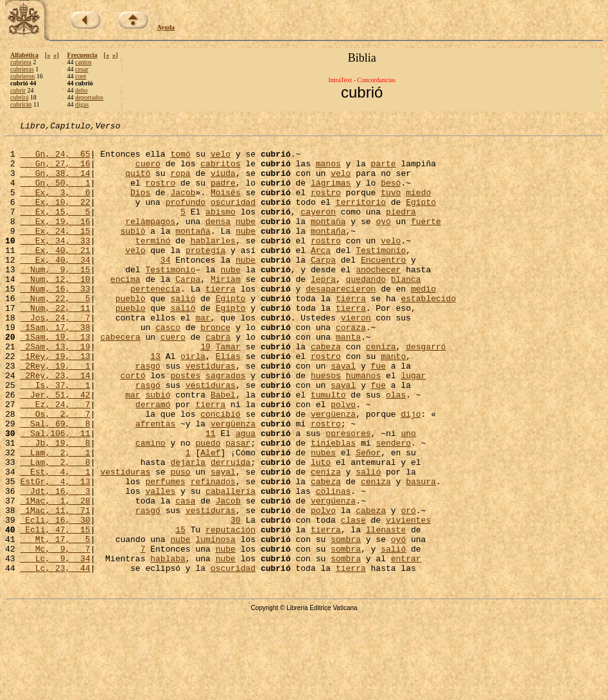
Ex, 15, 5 (55, 229)
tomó (180, 159)
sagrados (225, 425)
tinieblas (333, 506)
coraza (351, 367)
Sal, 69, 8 (55, 483)
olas (396, 448)
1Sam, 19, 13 (55, 379)
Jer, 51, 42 (55, 448)
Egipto (421, 217)
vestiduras (211, 414)
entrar (406, 645)
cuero (148, 171)
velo (221, 159)
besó (391, 194)
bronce (215, 367)
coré (81, 76)
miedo (418, 206)
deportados (89, 97)
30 (236, 599)
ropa (180, 182)
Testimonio (381, 275)
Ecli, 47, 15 (55, 610)
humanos (364, 425)
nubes (323, 518)
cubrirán (21, 104)
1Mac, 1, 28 (55, 575)
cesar (82, 69)
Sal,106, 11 (55, 494)
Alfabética (24, 55)
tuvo (391, 206)
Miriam (226, 310)
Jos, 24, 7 (55, 356)
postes (185, 425)
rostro (160, 194)
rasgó (148, 414)
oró (408, 587)
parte (384, 171)
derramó (153, 460)
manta (348, 379)
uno (408, 494)
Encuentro (383, 286)
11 (211, 494)
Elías (228, 402)
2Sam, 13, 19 (55, 390)
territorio (361, 217)
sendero (393, 506)
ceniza (381, 390)
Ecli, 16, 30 (55, 599)
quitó (138, 182)
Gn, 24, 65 (55, 159)
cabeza (326, 390)
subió (133, 252)
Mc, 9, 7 (55, 633)
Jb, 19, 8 (55, 506)
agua (246, 494)
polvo (343, 460)
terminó (153, 263)
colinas (334, 564)
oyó (383, 240)
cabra (218, 379)
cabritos (220, 171)
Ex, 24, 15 (55, 252)
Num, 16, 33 (55, 321)
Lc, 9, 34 (55, 645)
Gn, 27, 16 (55, 171)
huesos (326, 425)
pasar (238, 506)
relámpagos (150, 240)
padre (223, 194)
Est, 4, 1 (55, 541)
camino (151, 506)
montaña (328, 240)
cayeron (318, 229)
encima (126, 310)
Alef (210, 518)
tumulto (328, 448)
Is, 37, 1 (55, 437)
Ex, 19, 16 (55, 240)
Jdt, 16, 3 (55, 564)
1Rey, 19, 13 (55, 402)
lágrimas (331, 194)
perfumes (165, 552)
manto (393, 402)
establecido (428, 333)
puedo (208, 506)
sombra (346, 622)
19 (205, 390)
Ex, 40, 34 (55, 286)
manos (328, 171)
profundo (186, 217)
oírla (193, 402)
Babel (223, 448)
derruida (230, 529)
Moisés (226, 206)
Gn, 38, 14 (55, 182)
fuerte (426, 240)
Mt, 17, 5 (55, 622)
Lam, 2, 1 (55, 518)
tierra (221, 321)
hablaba (168, 645)
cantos (83, 62)
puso (180, 541)
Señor (368, 518)
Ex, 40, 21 (55, 275)
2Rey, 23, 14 (55, 425)
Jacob (183, 206)
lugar (413, 425)
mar (203, 356)
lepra (323, 310)
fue (378, 414)
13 (155, 402)
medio (423, 321)
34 (166, 286)
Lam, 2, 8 (55, 529)
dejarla (188, 529)
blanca (406, 310)
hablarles (213, 263)
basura (421, 552)
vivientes (408, 599)
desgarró (426, 390)
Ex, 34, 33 (55, 263)
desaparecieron (341, 321)
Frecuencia (83, 55)
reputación (230, 610)
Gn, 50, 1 (55, 194)
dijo (411, 471)
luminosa (215, 622)
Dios (140, 206)
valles (160, 564)
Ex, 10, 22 (55, 217)
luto (321, 529)
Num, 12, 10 (55, 310)
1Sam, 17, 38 (55, 367)
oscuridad (233, 217)
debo (81, 90)
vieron (356, 356)
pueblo (131, 333)
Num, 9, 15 (55, 298)
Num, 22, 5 (55, 333)
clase (353, 599)
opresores (348, 494)
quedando (366, 310)
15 (180, 610)
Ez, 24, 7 (55, 460)
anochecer (378, 298)
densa (218, 240)
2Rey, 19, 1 (55, 414)
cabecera (120, 379)
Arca (321, 275)
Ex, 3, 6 (55, 206)
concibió (220, 471)
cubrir (18, 90)
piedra (401, 229)
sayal (343, 414)
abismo (221, 229)
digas (82, 104)
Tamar (228, 390)
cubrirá (19, 97)
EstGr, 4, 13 (55, 552)
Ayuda (166, 27)
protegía (205, 275)
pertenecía (155, 321)
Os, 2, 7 (55, 471)
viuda (223, 182)
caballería (230, 564)
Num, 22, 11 (55, 344)
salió (183, 333)
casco (168, 367)
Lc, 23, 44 (55, 656)
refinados (213, 552)
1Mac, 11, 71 (55, 587)
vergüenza (333, 471)
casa (185, 575)
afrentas (155, 483)
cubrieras (22, 69)
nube (246, 240)
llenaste (386, 610)
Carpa (323, 286)
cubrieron (22, 76)
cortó (133, 425)
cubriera (21, 62)
